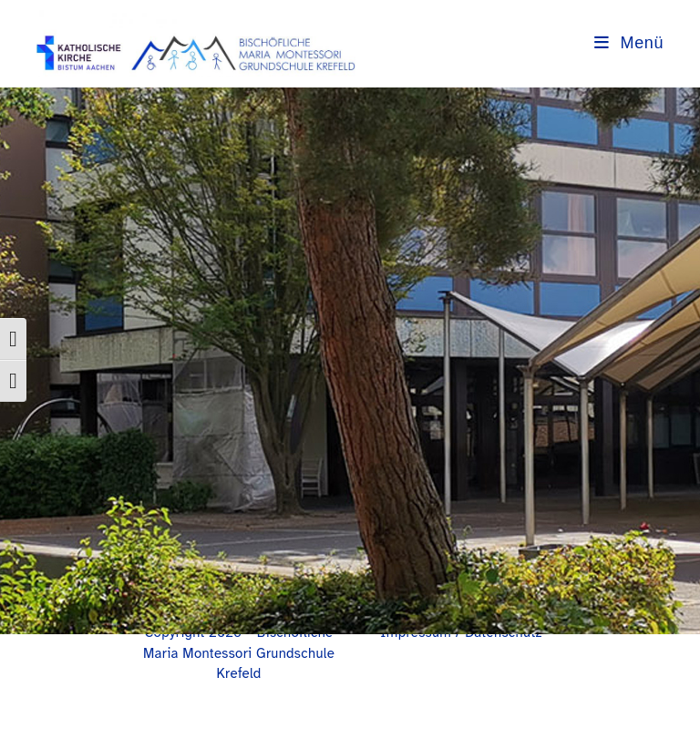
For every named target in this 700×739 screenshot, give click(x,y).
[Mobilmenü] (629, 43)
